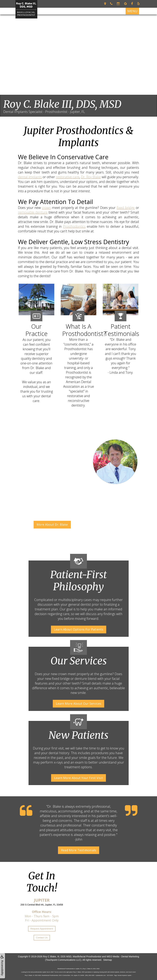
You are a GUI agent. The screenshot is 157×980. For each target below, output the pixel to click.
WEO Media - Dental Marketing (123, 957)
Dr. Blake (54, 806)
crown (46, 208)
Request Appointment (42, 929)
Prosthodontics (74, 226)
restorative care (68, 177)
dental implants (30, 177)
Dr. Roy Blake (91, 177)
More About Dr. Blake (52, 524)
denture (81, 679)
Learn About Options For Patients (79, 629)
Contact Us (42, 938)
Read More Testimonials (79, 850)
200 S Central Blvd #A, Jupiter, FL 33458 (42, 905)
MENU (132, 11)
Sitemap (107, 960)
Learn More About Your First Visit (78, 778)
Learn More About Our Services (78, 703)
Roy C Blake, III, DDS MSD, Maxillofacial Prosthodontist (72, 957)
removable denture (33, 212)
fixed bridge (126, 208)
